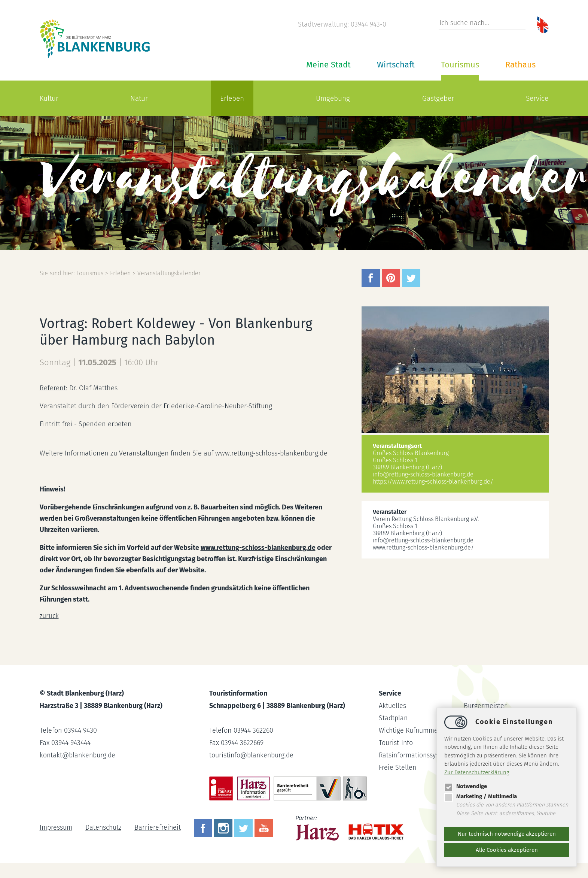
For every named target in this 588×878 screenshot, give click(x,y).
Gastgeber (438, 98)
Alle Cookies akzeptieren (507, 850)
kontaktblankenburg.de (78, 755)
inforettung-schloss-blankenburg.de (423, 474)
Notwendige (466, 786)
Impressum (56, 827)
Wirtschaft (396, 65)
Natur (139, 98)
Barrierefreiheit (159, 827)
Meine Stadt (328, 65)
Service (537, 98)
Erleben (232, 98)
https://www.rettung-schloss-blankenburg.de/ (433, 482)
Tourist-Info (396, 743)
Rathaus (520, 65)
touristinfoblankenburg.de (252, 755)
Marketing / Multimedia (481, 796)
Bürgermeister (485, 706)
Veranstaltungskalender (170, 273)
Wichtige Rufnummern (412, 730)
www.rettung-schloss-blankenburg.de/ (423, 547)
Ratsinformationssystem (415, 755)
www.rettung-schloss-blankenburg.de (258, 548)
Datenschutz (104, 827)
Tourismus (460, 65)
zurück (49, 616)
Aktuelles (392, 706)
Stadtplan (394, 718)
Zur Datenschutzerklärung (477, 772)
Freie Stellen (398, 768)
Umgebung (333, 98)
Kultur (49, 98)
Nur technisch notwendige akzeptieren (507, 834)
